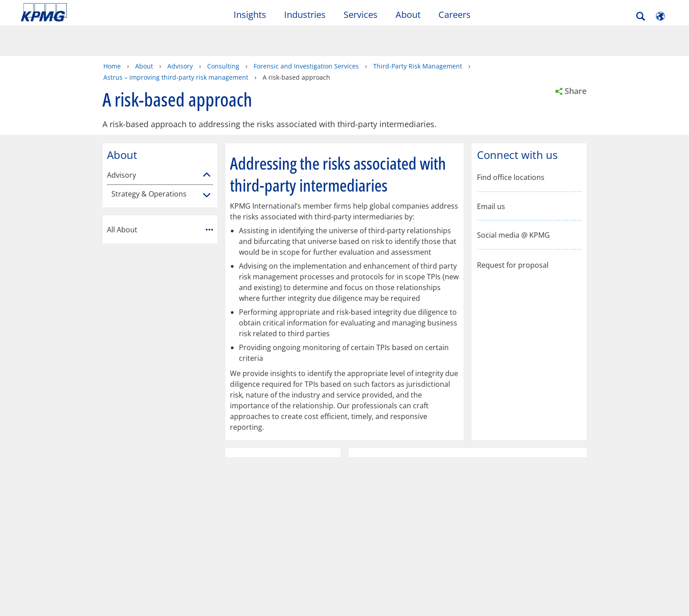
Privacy (77, 467)
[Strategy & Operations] (207, 164)
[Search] (641, 17)
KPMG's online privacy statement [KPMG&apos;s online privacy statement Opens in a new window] (255, 587)
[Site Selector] (660, 17)
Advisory (180, 35)
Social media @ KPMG (513, 204)
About (144, 35)
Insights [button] (250, 15)
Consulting (223, 35)
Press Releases (147, 522)
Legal (32, 467)
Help (241, 467)
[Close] (566, 601)
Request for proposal (513, 233)
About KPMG (247, 505)
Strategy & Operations (149, 163)
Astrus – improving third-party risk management (176, 46)
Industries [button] (305, 15)
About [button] (408, 15)
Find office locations (511, 146)
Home (112, 35)
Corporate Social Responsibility (251, 527)
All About (160, 198)
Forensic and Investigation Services (306, 35)
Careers (455, 15)
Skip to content (84, 13)
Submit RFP (42, 522)
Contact (37, 505)
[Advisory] (207, 144)
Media (134, 505)
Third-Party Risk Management (418, 35)
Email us (491, 175)
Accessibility (135, 467)
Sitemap (196, 467)
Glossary (289, 467)
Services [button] (361, 15)
